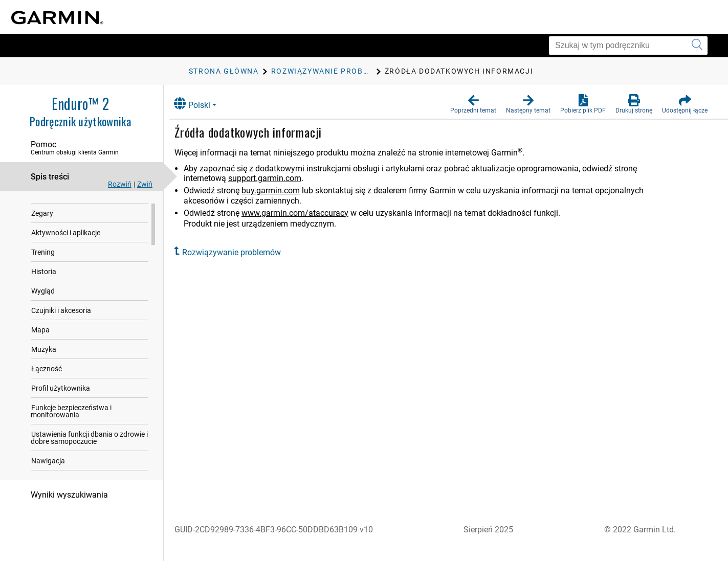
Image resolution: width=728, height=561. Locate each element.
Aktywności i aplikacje (66, 241)
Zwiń (145, 184)
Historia (44, 280)
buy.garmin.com (278, 190)
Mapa (40, 338)
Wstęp (41, 202)
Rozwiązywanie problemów (239, 252)
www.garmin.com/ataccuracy (303, 213)
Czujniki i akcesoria (61, 319)
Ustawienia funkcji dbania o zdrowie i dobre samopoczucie (89, 446)
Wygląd (43, 299)
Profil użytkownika (61, 396)
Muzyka (44, 357)
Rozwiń (120, 184)
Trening (43, 260)
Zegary (42, 221)
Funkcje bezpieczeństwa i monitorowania (71, 419)
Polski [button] (200, 104)
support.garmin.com (272, 178)
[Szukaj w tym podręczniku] (628, 46)
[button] (473, 104)
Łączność (47, 377)
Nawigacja (48, 469)
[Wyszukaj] (697, 46)
